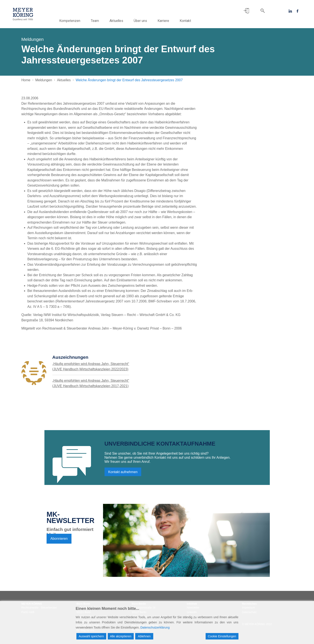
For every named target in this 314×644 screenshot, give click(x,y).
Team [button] (102, 21)
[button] (246, 11)
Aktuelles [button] (123, 21)
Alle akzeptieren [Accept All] (121, 636)
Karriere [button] (170, 21)
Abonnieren (59, 540)
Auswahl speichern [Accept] (91, 636)
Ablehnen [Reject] (144, 636)
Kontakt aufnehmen (123, 473)
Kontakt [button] (192, 21)
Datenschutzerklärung (155, 627)
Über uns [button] (147, 21)
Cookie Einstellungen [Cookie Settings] (222, 636)
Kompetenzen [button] (77, 21)
